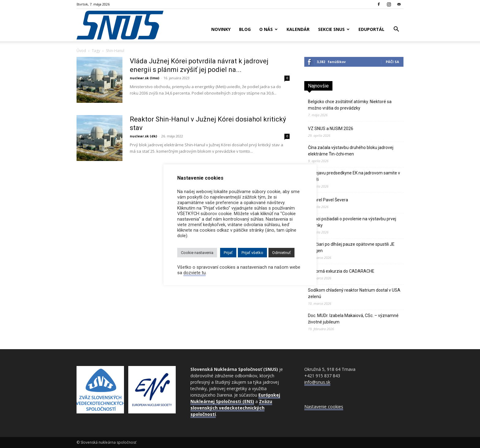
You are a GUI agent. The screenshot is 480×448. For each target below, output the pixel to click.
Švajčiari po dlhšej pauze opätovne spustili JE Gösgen (351, 247)
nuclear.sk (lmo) (144, 78)
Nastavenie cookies (324, 407)
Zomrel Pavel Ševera (328, 200)
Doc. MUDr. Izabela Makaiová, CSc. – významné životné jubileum (353, 319)
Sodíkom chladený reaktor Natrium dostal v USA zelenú (354, 293)
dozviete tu (195, 273)
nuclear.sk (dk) (143, 136)
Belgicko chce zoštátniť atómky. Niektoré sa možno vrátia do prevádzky (350, 105)
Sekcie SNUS (334, 29)
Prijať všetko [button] (252, 253)
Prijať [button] (228, 253)
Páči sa (392, 62)
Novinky (221, 29)
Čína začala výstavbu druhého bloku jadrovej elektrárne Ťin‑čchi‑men (351, 151)
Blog (245, 29)
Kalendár (298, 29)
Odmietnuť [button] (281, 253)
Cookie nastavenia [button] (197, 253)
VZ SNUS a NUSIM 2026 (331, 129)
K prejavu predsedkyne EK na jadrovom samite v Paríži (354, 176)
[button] (396, 30)
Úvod (81, 51)
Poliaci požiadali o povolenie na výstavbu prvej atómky (352, 222)
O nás (268, 29)
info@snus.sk (317, 382)
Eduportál (371, 29)
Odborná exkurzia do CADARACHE (341, 271)
